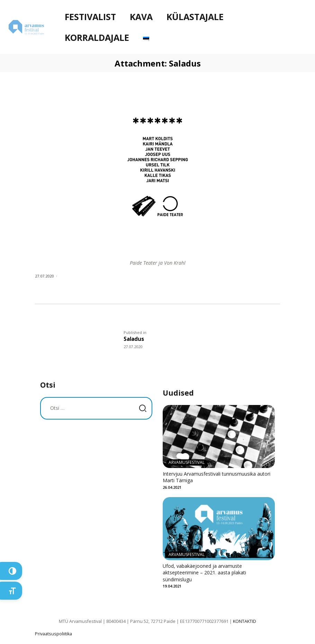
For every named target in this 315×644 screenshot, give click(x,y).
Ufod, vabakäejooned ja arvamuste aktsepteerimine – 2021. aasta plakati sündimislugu (204, 573)
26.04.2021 (172, 487)
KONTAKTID (245, 621)
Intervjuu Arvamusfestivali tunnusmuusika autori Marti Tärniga (217, 477)
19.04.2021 (172, 586)
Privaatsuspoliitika (53, 634)
